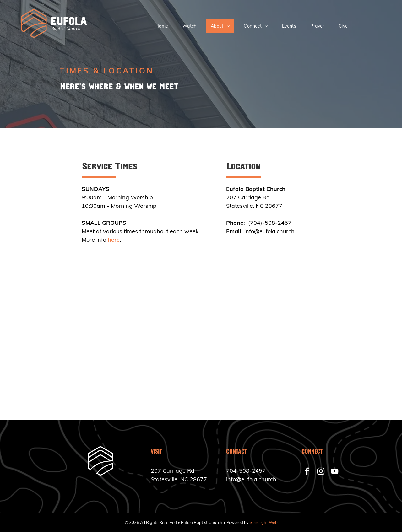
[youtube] (335, 472)
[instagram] (321, 472)
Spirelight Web (264, 522)
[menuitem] (164, 26)
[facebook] (307, 472)
